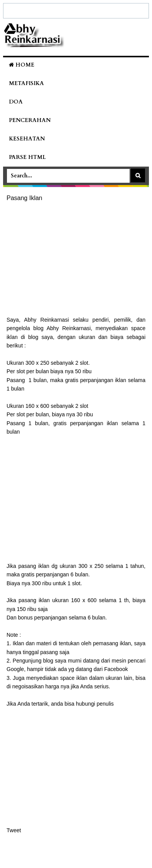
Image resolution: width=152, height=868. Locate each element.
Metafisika (26, 83)
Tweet (14, 830)
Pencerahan (30, 120)
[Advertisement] (76, 259)
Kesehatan (27, 139)
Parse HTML (27, 157)
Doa (16, 102)
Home (22, 65)
